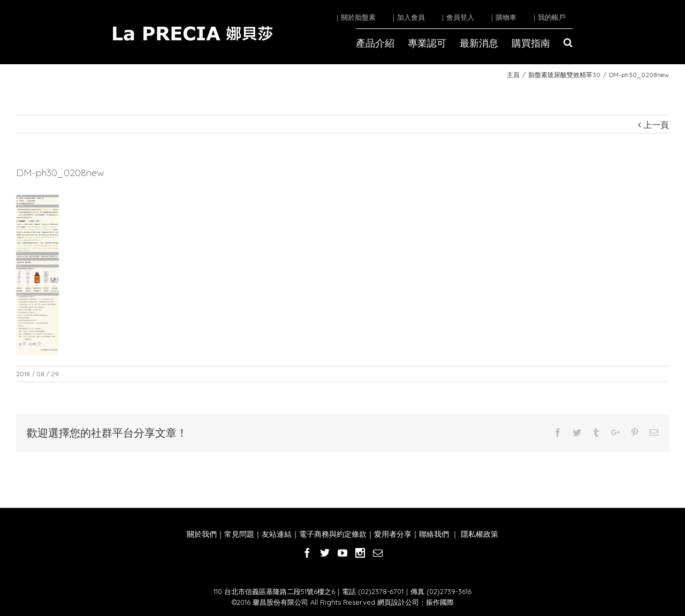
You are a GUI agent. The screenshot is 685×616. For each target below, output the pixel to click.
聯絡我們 (434, 534)
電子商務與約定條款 (333, 534)
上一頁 (656, 125)
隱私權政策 (478, 534)
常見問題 (239, 534)
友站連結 (277, 534)
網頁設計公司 (398, 602)
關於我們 (202, 534)
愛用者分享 (393, 534)
